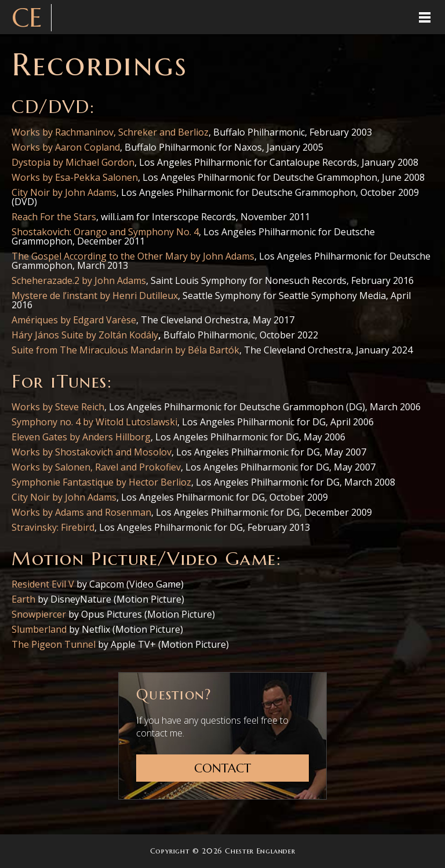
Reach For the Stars (54, 217)
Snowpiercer (39, 614)
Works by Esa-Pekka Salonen (75, 177)
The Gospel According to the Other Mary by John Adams (133, 256)
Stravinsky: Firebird (53, 527)
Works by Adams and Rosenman (81, 512)
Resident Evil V (43, 584)
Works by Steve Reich (58, 407)
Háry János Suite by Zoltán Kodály (85, 335)
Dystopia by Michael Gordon (73, 162)
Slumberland (39, 629)
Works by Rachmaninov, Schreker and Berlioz (110, 132)
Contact (222, 768)
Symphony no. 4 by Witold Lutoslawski (94, 422)
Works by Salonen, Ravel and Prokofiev (96, 467)
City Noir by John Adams (64, 192)
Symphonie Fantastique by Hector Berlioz (101, 482)
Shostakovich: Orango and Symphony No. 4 (105, 232)
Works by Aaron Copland (66, 147)
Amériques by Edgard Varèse (74, 320)
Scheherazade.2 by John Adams (79, 280)
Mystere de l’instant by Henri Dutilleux (95, 296)
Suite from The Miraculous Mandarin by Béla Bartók (125, 350)
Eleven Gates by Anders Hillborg (81, 437)
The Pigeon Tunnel (54, 644)
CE (27, 18)
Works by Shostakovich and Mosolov (92, 452)
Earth (23, 599)
